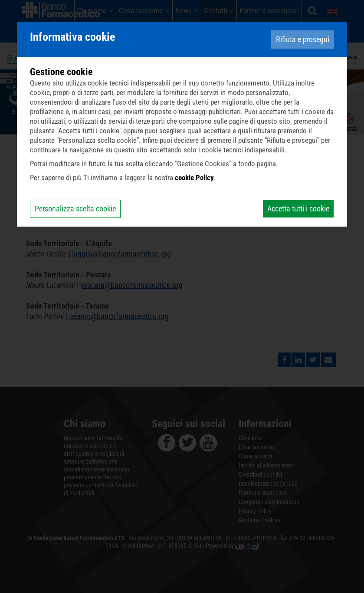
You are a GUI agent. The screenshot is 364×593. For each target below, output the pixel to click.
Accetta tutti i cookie (298, 209)
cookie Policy (194, 178)
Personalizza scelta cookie (75, 209)
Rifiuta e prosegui (303, 39)
